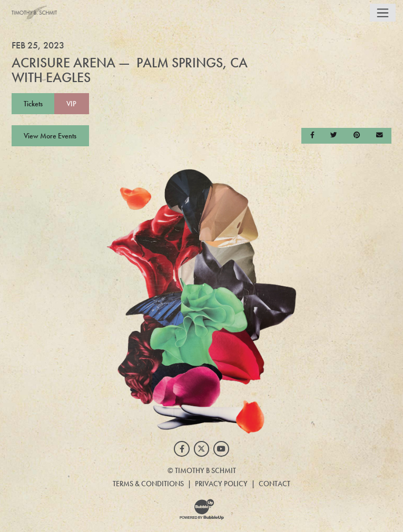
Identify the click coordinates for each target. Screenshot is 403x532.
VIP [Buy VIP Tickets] (71, 104)
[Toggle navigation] (383, 13)
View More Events (50, 136)
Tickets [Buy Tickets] (33, 104)
